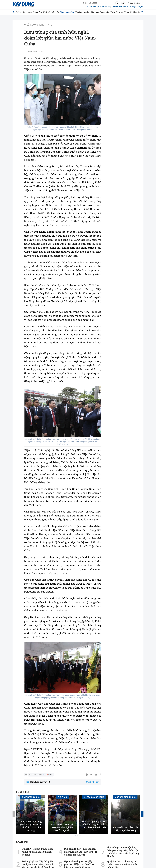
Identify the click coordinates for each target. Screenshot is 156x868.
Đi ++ (121, 12)
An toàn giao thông (120, 7)
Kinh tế (47, 12)
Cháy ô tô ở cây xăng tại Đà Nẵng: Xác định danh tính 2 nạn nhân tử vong (31, 826)
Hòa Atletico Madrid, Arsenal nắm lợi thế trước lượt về (62, 827)
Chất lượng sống (67, 12)
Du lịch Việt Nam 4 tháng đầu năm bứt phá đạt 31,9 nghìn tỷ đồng (38, 852)
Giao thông (37, 12)
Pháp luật (55, 12)
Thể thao (95, 12)
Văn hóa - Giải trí (83, 12)
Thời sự (19, 12)
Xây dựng (27, 12)
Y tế (50, 25)
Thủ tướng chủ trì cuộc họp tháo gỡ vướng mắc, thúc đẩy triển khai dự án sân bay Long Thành (123, 852)
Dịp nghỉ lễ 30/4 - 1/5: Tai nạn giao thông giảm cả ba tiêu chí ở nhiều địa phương (80, 852)
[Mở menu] (142, 12)
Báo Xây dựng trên (41, 775)
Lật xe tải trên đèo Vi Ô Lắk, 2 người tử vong (125, 829)
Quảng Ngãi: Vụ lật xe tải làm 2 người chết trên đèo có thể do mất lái (94, 826)
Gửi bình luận (93, 782)
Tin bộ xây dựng (137, 7)
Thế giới (114, 12)
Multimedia (135, 12)
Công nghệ (105, 12)
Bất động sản (104, 7)
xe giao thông (90, 7)
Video (127, 12)
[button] (75, 836)
